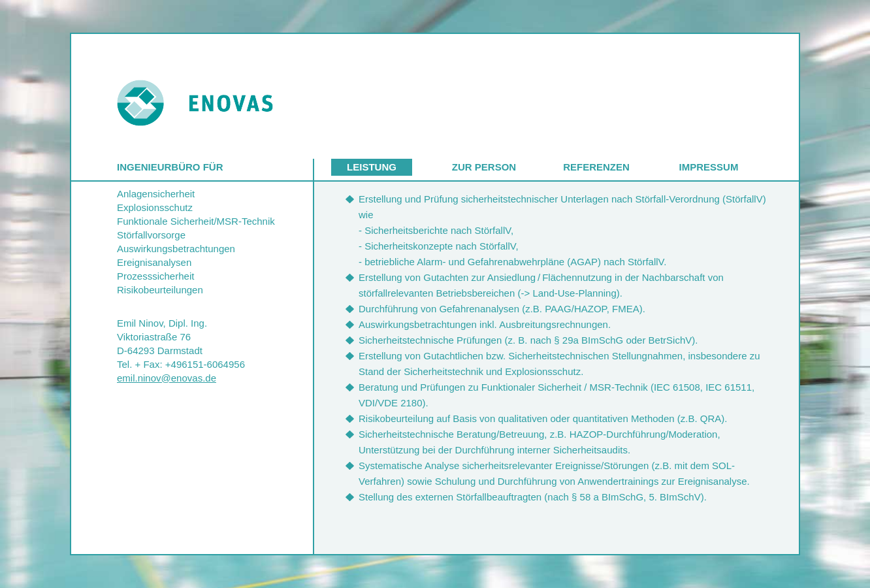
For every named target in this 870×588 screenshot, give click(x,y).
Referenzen (596, 167)
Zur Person (484, 167)
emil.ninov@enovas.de (167, 378)
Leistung (372, 167)
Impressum (709, 167)
